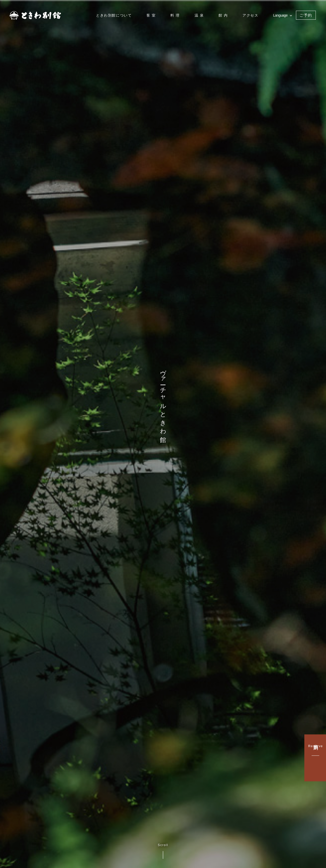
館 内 (223, 15)
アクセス (250, 15)
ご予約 (306, 15)
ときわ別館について (114, 15)
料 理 (175, 15)
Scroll (163, 851)
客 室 (151, 15)
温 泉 (199, 15)
